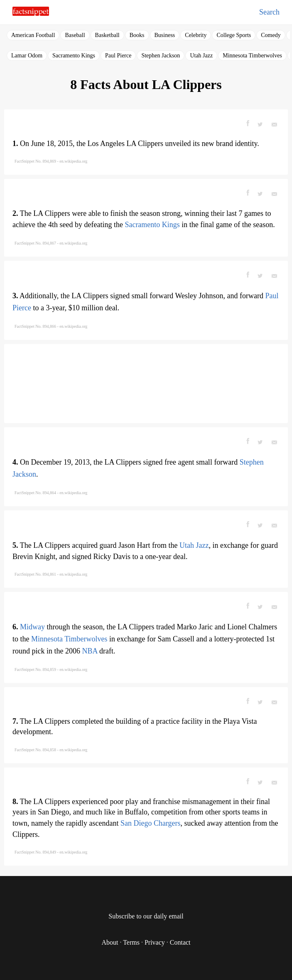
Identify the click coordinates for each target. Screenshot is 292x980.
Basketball (107, 35)
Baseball (75, 35)
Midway (32, 627)
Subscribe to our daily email (146, 916)
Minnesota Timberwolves (252, 56)
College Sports (234, 35)
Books (137, 35)
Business (165, 35)
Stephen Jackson (161, 56)
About (110, 942)
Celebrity (196, 35)
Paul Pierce (118, 56)
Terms (131, 942)
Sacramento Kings (74, 56)
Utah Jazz (201, 56)
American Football (33, 35)
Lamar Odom (27, 56)
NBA (90, 651)
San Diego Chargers (151, 823)
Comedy (271, 35)
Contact (180, 942)
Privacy (155, 942)
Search (269, 12)
